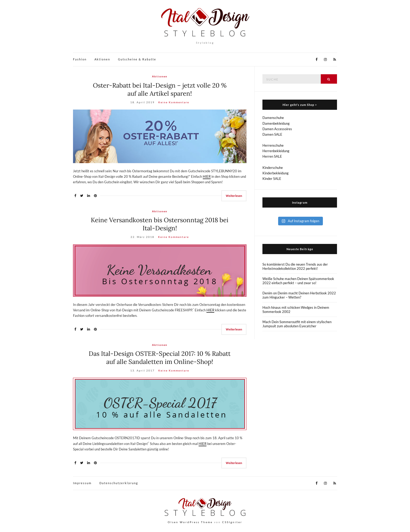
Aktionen (102, 59)
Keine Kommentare (174, 102)
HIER (207, 176)
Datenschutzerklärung (119, 483)
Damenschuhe (273, 118)
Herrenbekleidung (276, 151)
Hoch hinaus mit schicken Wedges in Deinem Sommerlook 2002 (296, 310)
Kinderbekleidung (276, 173)
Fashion (80, 59)
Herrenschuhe (273, 145)
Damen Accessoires (277, 129)
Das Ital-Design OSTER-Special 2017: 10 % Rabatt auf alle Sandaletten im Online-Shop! (160, 358)
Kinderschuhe (273, 168)
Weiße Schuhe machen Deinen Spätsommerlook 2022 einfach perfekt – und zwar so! (298, 281)
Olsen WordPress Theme (190, 522)
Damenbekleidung (276, 123)
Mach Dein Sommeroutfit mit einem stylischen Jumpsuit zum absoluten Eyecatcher (297, 324)
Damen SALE (272, 134)
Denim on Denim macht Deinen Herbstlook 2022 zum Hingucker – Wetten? (299, 295)
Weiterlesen (234, 196)
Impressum (82, 483)
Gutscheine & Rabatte (137, 59)
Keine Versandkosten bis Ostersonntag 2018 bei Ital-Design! (160, 224)
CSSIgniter (232, 522)
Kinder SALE (272, 179)
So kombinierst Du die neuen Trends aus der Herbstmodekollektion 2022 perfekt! (295, 266)
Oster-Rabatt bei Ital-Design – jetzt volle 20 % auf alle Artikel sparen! (160, 89)
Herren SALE (272, 156)
